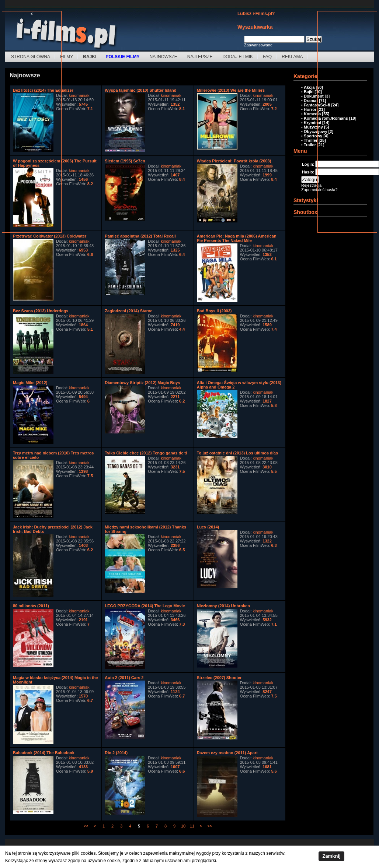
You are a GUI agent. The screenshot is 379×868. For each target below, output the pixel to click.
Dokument (314, 96)
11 (192, 826)
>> (210, 826)
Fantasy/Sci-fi (317, 105)
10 (183, 826)
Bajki (309, 92)
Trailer (310, 145)
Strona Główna (31, 57)
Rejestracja (311, 185)
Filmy (67, 57)
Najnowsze (163, 57)
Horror (310, 109)
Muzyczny (313, 127)
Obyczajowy (316, 131)
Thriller (311, 140)
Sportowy (313, 136)
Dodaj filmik (238, 57)
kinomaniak (79, 95)
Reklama (292, 57)
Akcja (309, 87)
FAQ (267, 57)
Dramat (311, 101)
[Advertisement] (32, 127)
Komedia (312, 114)
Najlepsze (200, 57)
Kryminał (312, 123)
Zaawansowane (258, 45)
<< (86, 826)
